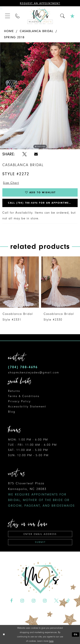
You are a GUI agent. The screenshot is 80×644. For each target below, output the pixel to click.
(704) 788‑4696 (23, 367)
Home (9, 31)
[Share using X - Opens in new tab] (25, 154)
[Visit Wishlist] (73, 16)
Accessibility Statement (27, 406)
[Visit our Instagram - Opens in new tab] (22, 601)
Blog (12, 412)
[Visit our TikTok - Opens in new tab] (68, 601)
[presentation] (19, 282)
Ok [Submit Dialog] (76, 634)
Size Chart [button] (11, 183)
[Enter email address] (40, 534)
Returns (14, 391)
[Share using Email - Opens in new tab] (36, 154)
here (51, 641)
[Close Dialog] (4, 635)
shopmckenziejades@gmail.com (34, 372)
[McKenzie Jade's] (40, 16)
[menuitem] (8, 16)
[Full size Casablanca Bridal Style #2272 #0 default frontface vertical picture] (40, 96)
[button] (8, 16)
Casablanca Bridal (37, 31)
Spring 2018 (14, 37)
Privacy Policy (19, 401)
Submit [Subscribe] (40, 542)
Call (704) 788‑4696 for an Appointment (40, 203)
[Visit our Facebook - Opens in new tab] (12, 601)
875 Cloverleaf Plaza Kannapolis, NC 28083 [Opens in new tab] (41, 494)
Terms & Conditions (24, 396)
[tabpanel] (40, 96)
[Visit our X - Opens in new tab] (56, 601)
